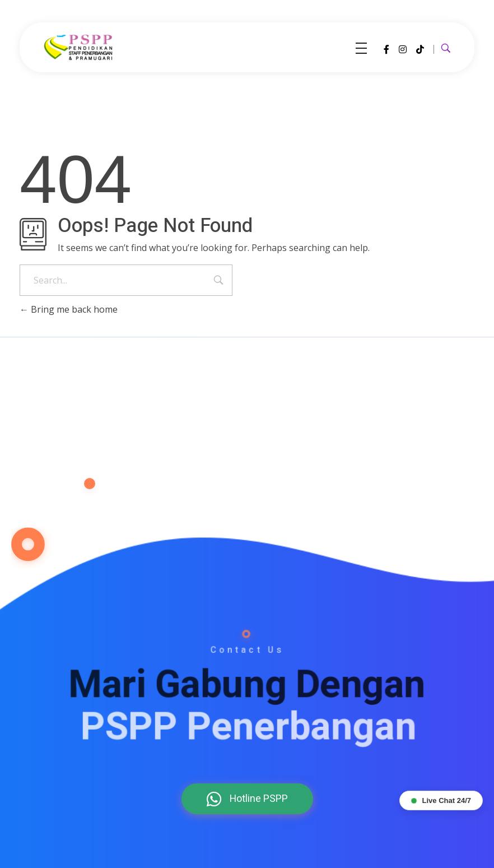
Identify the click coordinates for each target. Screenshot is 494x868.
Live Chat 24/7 (441, 800)
